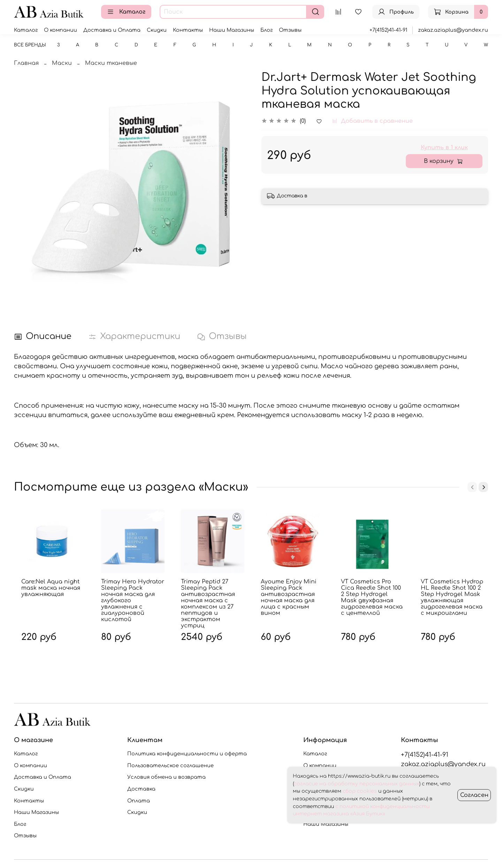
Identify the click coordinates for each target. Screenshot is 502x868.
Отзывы (290, 30)
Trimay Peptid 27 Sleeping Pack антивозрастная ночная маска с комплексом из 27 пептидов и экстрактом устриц (208, 604)
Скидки (157, 30)
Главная (26, 63)
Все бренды (30, 45)
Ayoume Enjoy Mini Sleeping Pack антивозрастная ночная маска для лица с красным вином (289, 597)
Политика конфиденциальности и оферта (187, 754)
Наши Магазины (232, 30)
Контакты (188, 30)
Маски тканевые (111, 63)
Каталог (126, 12)
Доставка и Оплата (112, 30)
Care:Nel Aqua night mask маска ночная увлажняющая (51, 588)
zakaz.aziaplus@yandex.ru (453, 30)
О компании (60, 30)
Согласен (474, 795)
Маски (62, 63)
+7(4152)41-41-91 (388, 30)
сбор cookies (360, 791)
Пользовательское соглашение (170, 765)
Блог (267, 30)
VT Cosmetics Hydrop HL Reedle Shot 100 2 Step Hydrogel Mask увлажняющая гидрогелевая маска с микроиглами (452, 597)
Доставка (141, 789)
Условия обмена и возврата (166, 777)
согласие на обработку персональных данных (357, 784)
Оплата (139, 801)
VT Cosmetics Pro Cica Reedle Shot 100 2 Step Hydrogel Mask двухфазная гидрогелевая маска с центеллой (372, 597)
